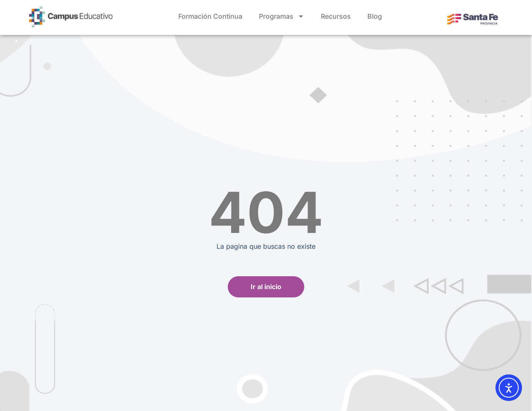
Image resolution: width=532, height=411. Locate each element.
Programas (282, 16)
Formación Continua (210, 16)
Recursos (336, 16)
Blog (375, 16)
